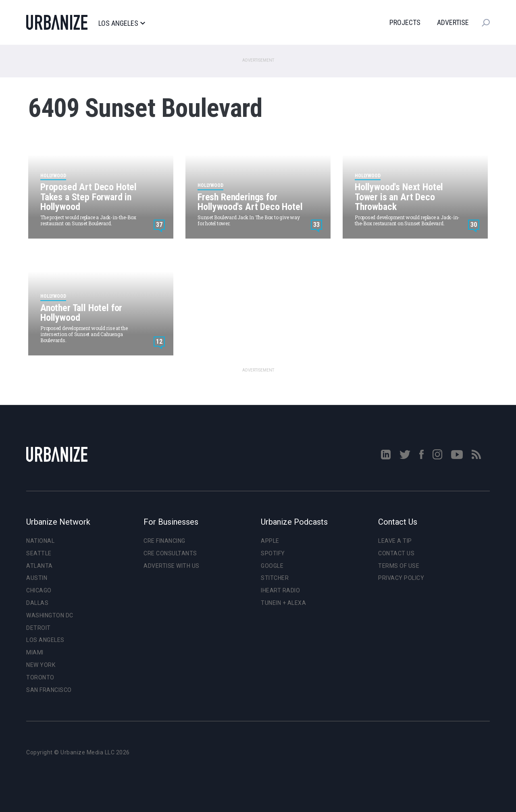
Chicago (39, 590)
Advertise (453, 22)
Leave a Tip (395, 541)
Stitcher (275, 578)
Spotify (273, 553)
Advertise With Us (172, 566)
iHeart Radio (280, 590)
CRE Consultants (170, 553)
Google (272, 566)
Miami (35, 652)
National (40, 541)
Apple (270, 541)
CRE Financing (164, 541)
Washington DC (50, 615)
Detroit (38, 628)
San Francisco (49, 690)
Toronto (40, 677)
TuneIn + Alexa (283, 603)
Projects (405, 22)
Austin (37, 578)
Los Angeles (122, 23)
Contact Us (396, 553)
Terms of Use (399, 566)
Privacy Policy (401, 578)
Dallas (37, 603)
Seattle (39, 553)
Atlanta (40, 566)
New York (41, 665)
